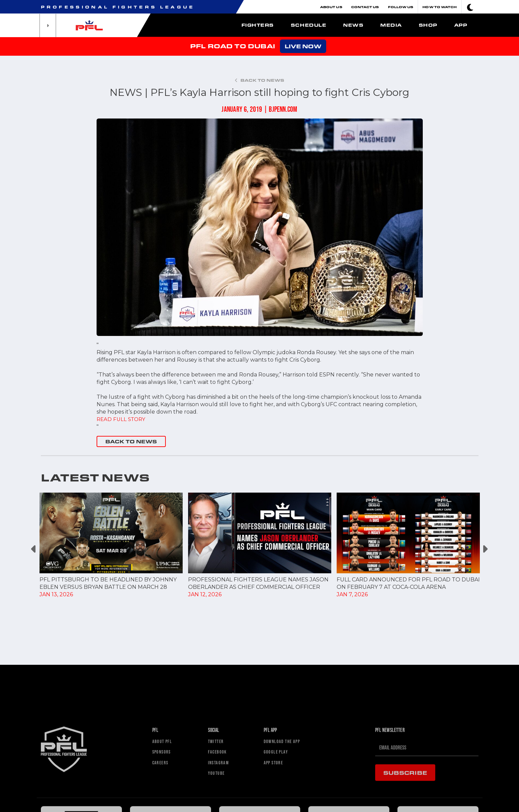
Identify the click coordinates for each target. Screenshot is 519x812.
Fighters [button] (258, 25)
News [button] (353, 25)
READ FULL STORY (122, 419)
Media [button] (391, 25)
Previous (34, 549)
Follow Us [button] (401, 7)
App (461, 25)
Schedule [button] (308, 25)
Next (485, 549)
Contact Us (365, 7)
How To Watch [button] (439, 7)
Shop (428, 25)
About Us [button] (331, 7)
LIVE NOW (303, 46)
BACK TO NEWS (131, 441)
